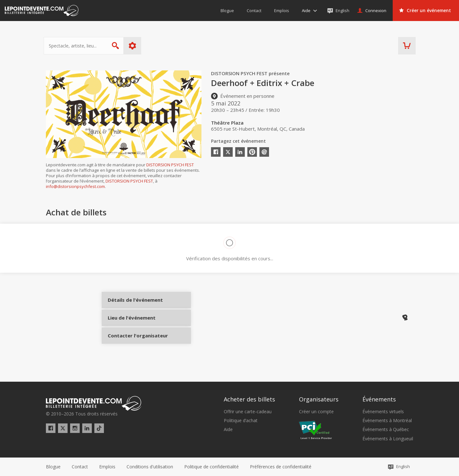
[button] (281, 467)
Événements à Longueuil (388, 439)
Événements (379, 399)
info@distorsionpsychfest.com (75, 186)
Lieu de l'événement (131, 326)
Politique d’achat (241, 421)
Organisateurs (319, 399)
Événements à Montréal (387, 421)
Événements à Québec (386, 429)
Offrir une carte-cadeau (248, 412)
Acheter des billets (249, 399)
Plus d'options (135, 46)
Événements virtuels (383, 412)
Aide (228, 429)
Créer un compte (316, 412)
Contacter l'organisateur (131, 348)
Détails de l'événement (131, 305)
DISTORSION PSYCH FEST (170, 165)
